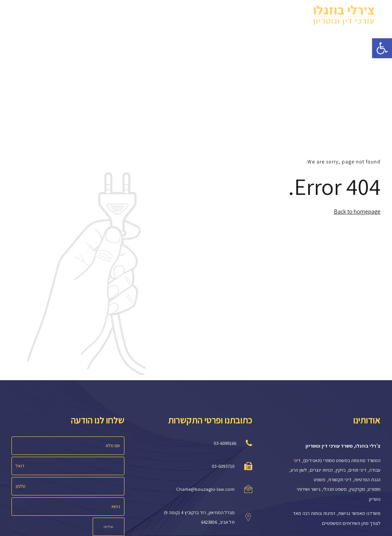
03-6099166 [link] (225, 443)
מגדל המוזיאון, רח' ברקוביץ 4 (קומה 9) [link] (199, 512)
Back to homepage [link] (357, 211)
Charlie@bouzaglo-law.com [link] (205, 489)
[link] (382, 48)
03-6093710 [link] (223, 466)
